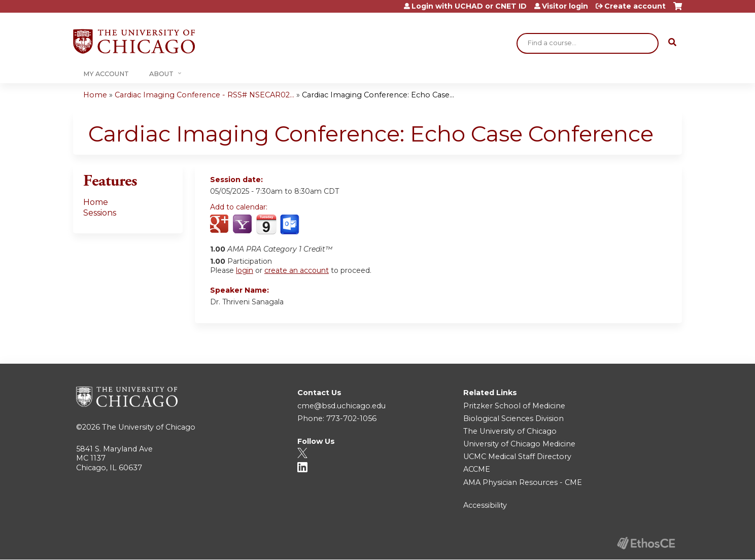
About (161, 74)
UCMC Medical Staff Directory (517, 457)
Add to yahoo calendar (243, 225)
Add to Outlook (290, 225)
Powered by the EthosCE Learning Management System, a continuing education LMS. (646, 543)
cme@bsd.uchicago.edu (341, 406)
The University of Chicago (149, 427)
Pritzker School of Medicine (514, 406)
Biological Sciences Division (513, 418)
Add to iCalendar (266, 224)
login (245, 270)
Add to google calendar (220, 225)
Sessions (100, 213)
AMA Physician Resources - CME (523, 482)
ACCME (477, 469)
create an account (297, 270)
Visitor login (565, 6)
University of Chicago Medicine (519, 444)
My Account (106, 74)
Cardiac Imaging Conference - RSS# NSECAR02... (204, 95)
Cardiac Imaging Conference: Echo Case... (378, 95)
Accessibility (485, 505)
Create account (635, 6)
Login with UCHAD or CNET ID (469, 6)
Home (95, 95)
